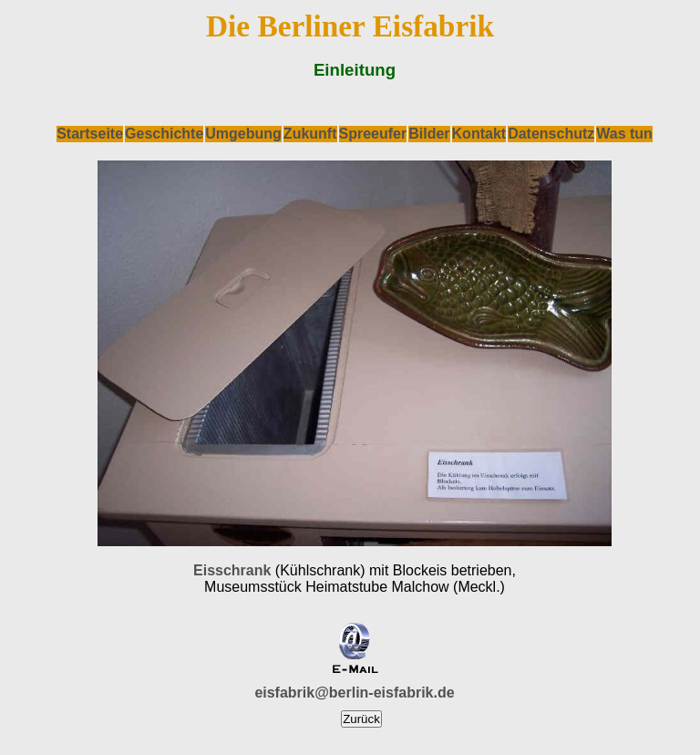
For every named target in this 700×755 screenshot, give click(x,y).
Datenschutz (551, 134)
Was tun (624, 134)
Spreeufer (373, 134)
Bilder (429, 134)
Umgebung (243, 134)
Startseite (90, 134)
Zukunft (310, 134)
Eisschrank (232, 570)
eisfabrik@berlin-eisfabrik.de (354, 693)
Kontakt (479, 134)
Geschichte (164, 134)
